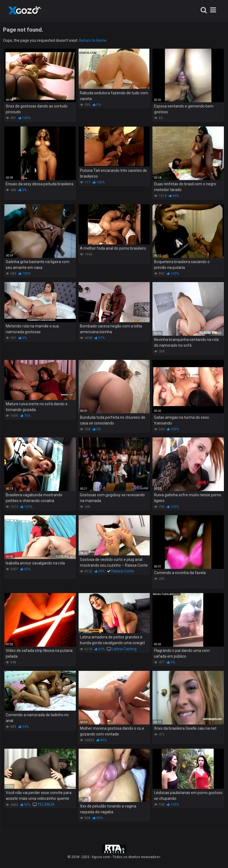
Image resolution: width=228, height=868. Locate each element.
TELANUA (46, 804)
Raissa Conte (123, 571)
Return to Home (93, 40)
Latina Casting (124, 649)
